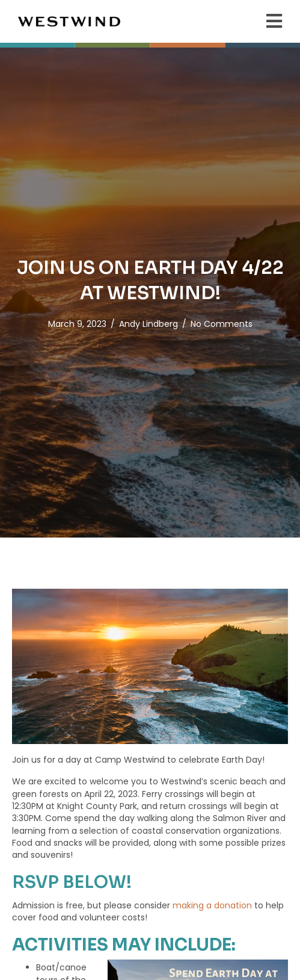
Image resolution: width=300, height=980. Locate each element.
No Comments (222, 324)
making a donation (212, 905)
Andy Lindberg (148, 324)
